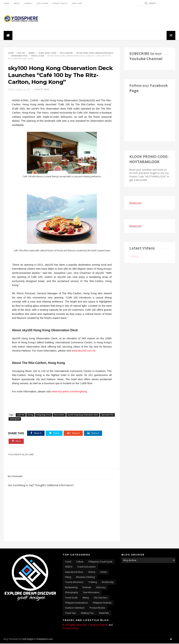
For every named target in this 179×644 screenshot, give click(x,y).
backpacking (71, 588)
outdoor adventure (75, 608)
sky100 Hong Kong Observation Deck (95, 53)
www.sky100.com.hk (84, 351)
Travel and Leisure (86, 567)
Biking (86, 598)
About (17, 3)
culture (80, 562)
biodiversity (108, 583)
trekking (93, 583)
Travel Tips (70, 613)
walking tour (87, 613)
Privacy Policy (60, 3)
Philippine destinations (76, 603)
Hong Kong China (47, 53)
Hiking (68, 578)
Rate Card (77, 3)
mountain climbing (85, 578)
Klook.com (135, 203)
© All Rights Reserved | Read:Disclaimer (85, 625)
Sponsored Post (19, 56)
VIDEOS (69, 567)
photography (71, 593)
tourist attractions (74, 583)
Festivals (87, 588)
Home (6, 3)
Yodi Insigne (28, 639)
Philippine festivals (102, 603)
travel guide (38, 56)
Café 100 (21, 53)
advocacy (101, 588)
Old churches (100, 598)
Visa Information (91, 593)
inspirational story (74, 572)
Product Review (97, 608)
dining (32, 53)
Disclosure (42, 3)
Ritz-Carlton (66, 53)
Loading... (135, 256)
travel (68, 562)
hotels (104, 572)
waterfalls (104, 613)
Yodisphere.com (44, 639)
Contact (28, 3)
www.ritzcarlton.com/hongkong (69, 392)
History (92, 572)
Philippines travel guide (100, 562)
